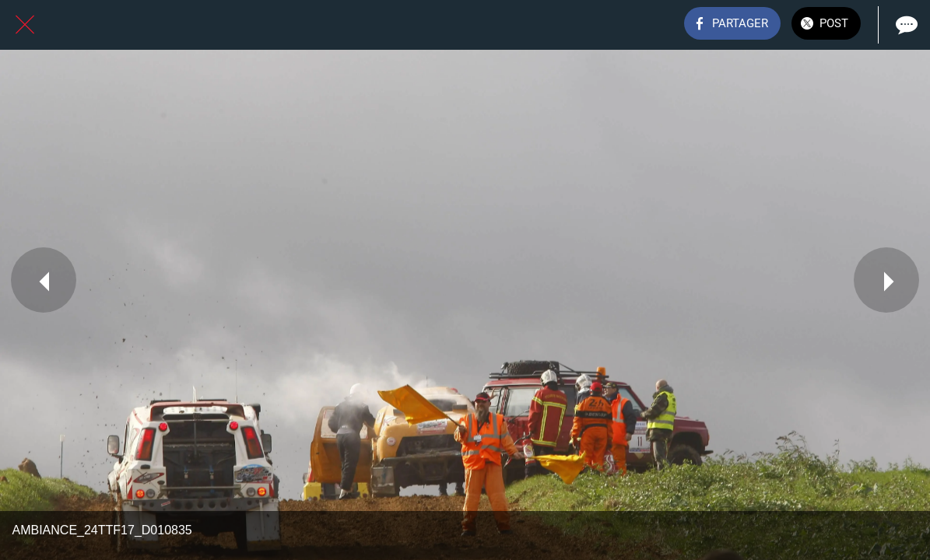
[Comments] (905, 25)
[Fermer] (25, 25)
